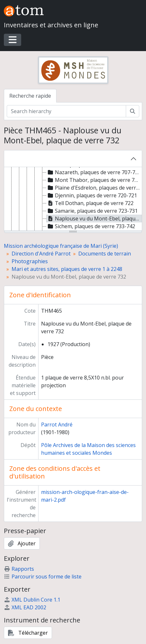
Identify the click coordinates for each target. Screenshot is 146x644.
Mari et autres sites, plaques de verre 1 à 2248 (67, 269)
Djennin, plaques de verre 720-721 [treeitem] (92, 195)
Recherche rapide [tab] (30, 96)
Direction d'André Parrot (41, 254)
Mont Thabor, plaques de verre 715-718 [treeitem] (94, 180)
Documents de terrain (105, 254)
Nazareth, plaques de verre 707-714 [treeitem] (94, 172)
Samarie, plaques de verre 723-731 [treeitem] (92, 211)
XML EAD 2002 (25, 607)
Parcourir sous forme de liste (43, 577)
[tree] (73, 199)
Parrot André (57, 425)
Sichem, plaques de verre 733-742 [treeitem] (91, 226)
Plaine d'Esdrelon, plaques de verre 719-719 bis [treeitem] (94, 188)
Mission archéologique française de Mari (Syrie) (61, 246)
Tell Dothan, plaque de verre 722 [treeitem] (90, 203)
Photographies (30, 261)
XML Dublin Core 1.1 (32, 600)
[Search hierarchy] (66, 111)
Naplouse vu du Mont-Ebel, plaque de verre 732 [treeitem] (94, 219)
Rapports (19, 569)
